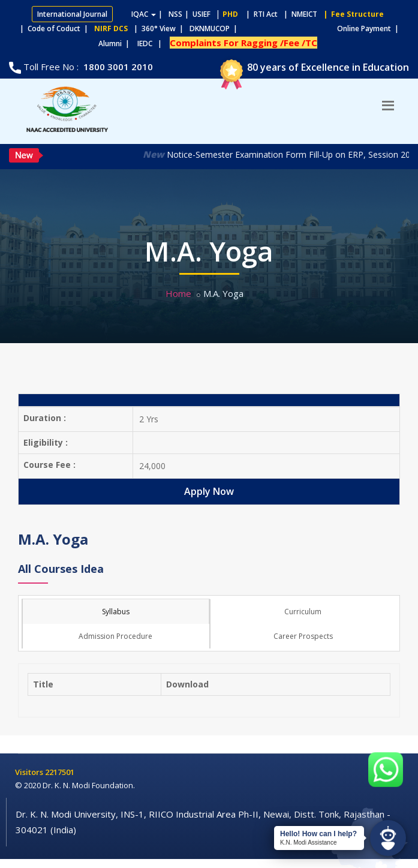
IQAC (144, 14)
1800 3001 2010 (117, 67)
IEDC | (152, 43)
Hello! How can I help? (318, 834)
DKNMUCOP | (215, 28)
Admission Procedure (115, 636)
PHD (230, 14)
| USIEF (198, 14)
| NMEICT (299, 14)
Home (178, 293)
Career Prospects (303, 636)
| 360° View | (159, 28)
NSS (175, 14)
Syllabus (116, 612)
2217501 (60, 772)
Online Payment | (321, 28)
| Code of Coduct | (54, 28)
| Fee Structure (352, 14)
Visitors (30, 772)
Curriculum (303, 612)
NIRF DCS (111, 28)
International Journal (72, 14)
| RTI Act (259, 14)
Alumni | (117, 43)
